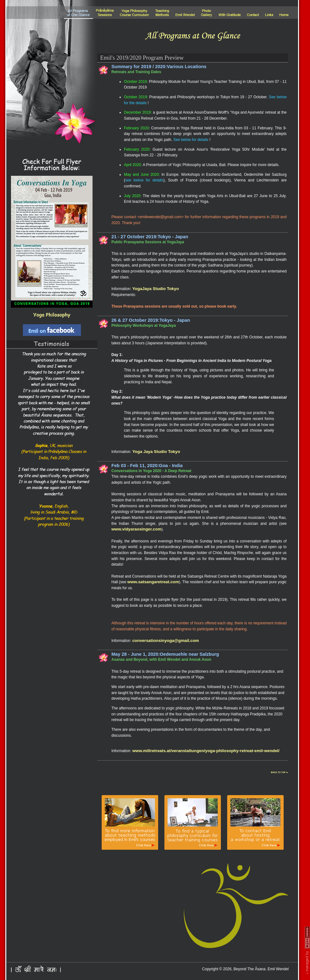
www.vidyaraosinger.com (136, 529)
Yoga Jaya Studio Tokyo (156, 452)
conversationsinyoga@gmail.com (166, 641)
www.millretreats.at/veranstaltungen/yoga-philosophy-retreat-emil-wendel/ (206, 751)
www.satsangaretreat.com (153, 582)
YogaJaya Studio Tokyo (156, 289)
